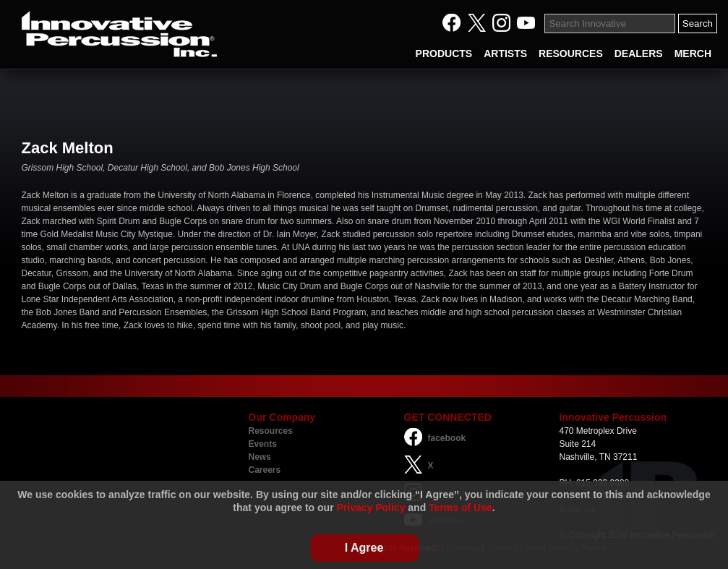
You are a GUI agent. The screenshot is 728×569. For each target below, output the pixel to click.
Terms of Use (461, 508)
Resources (271, 431)
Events (263, 444)
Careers (265, 470)
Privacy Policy (371, 508)
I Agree (364, 548)
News (260, 457)
